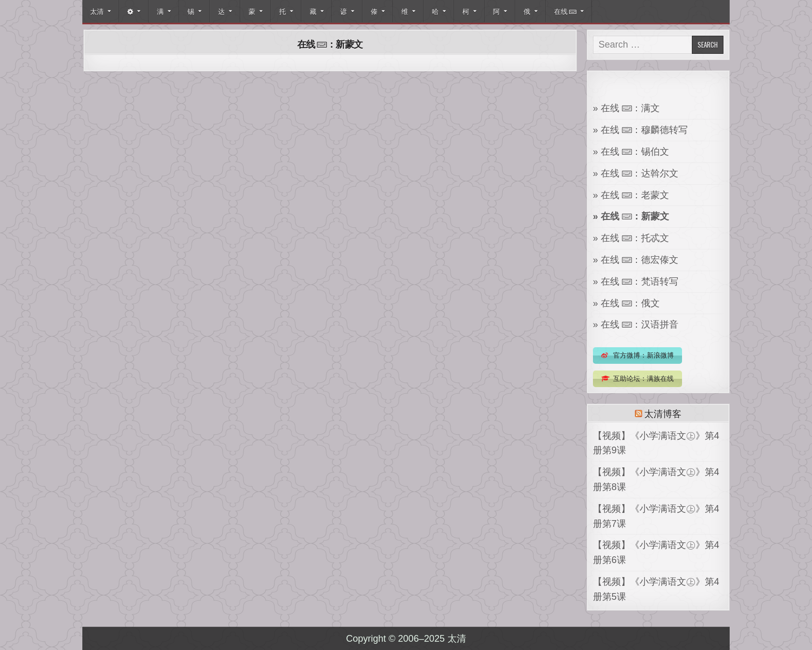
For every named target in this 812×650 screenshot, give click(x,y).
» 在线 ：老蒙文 (631, 195)
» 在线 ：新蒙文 (631, 216)
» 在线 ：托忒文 (631, 238)
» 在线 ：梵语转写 (636, 282)
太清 (97, 11)
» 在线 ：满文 (626, 108)
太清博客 (663, 413)
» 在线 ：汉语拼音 (636, 324)
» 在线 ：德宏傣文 (636, 260)
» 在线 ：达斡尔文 (636, 173)
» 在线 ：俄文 (626, 303)
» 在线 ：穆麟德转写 (640, 130)
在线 (565, 11)
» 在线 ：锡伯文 (631, 152)
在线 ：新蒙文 (330, 44)
